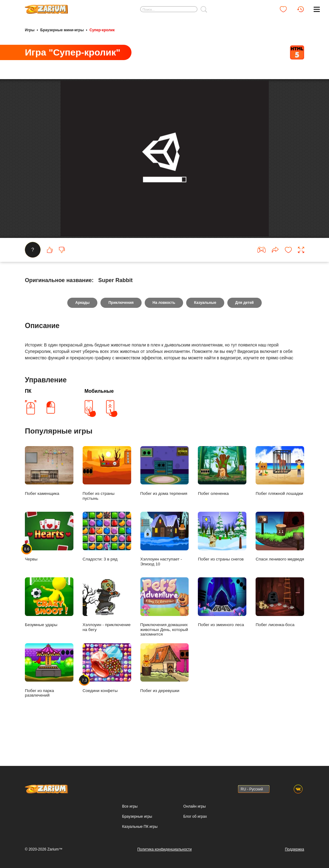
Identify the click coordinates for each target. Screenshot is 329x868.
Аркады (82, 331)
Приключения (121, 331)
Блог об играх (195, 816)
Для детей (245, 331)
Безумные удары (49, 631)
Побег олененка (222, 500)
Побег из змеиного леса (222, 631)
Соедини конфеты (107, 697)
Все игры (130, 807)
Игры (30, 30)
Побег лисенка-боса (280, 631)
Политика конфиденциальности (164, 849)
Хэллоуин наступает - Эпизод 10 (165, 568)
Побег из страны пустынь (107, 502)
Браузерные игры (137, 816)
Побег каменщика (49, 500)
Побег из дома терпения (165, 500)
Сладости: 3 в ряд (107, 565)
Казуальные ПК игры (140, 827)
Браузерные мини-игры (62, 30)
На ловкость (164, 331)
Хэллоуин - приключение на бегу (107, 633)
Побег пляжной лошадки (280, 500)
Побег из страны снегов (222, 565)
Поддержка (294, 849)
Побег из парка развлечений (49, 699)
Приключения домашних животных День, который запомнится (165, 636)
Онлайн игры (195, 807)
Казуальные (205, 331)
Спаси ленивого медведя (280, 565)
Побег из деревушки (165, 697)
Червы (49, 565)
